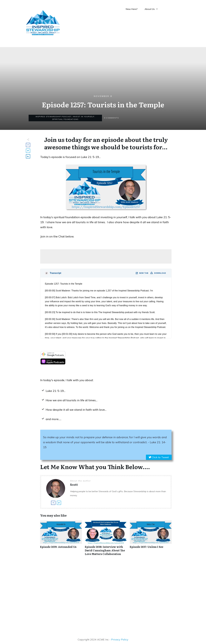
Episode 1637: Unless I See (151, 540)
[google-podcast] (53, 356)
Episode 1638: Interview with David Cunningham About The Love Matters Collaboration (106, 540)
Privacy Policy (120, 640)
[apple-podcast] (53, 364)
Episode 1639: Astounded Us (61, 540)
